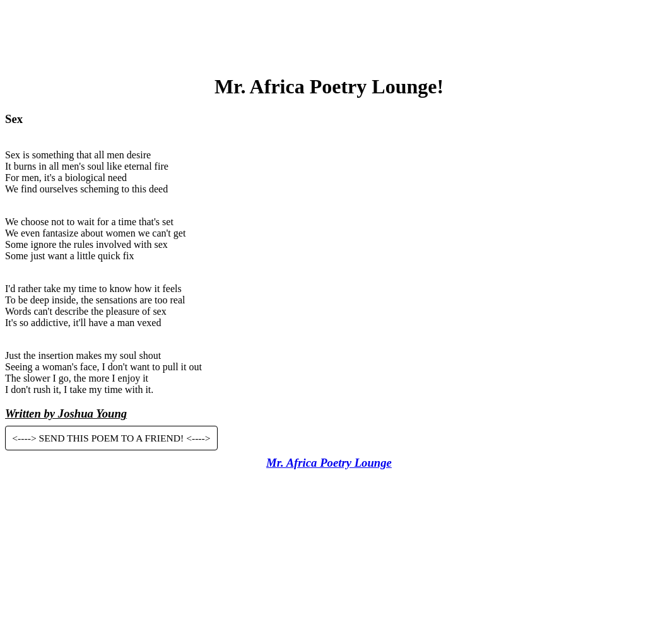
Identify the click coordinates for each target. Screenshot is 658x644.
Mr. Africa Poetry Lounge (329, 463)
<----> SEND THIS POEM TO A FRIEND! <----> (111, 438)
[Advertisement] (329, 33)
